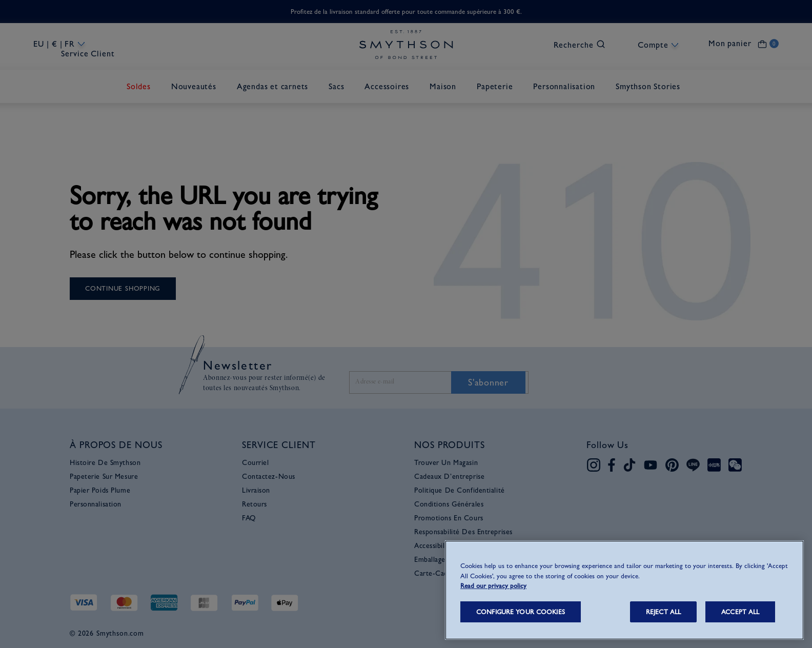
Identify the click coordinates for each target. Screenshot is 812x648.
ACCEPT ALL (740, 612)
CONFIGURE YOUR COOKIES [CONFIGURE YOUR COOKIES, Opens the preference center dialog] (521, 612)
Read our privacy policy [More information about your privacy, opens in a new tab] (493, 586)
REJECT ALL (663, 612)
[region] (624, 590)
